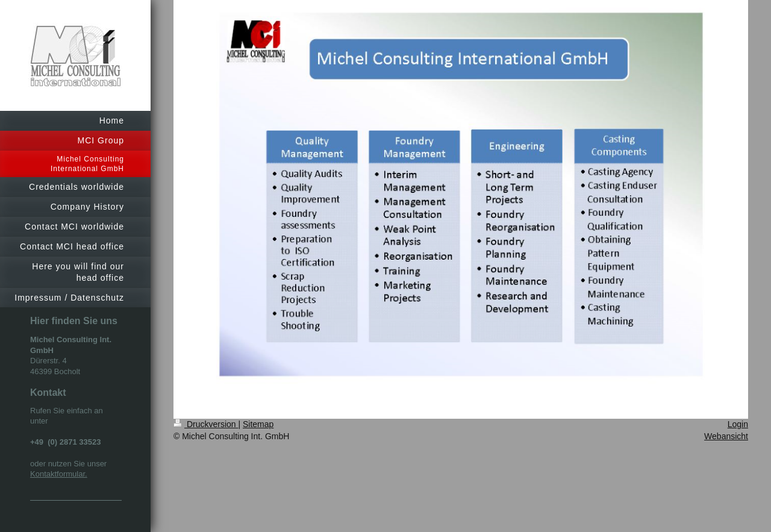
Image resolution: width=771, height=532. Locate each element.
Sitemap (258, 424)
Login (738, 424)
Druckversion (206, 424)
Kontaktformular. (59, 474)
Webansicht (726, 436)
